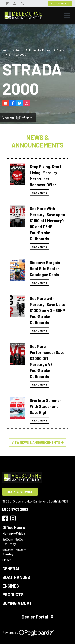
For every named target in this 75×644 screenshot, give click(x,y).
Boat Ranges (16, 577)
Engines (11, 586)
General (11, 569)
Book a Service (20, 492)
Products (13, 594)
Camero (62, 50)
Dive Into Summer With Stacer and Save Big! (45, 406)
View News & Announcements (38, 442)
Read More (39, 193)
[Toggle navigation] (67, 16)
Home (6, 50)
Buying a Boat (17, 603)
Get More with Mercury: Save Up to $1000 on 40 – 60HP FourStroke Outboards (48, 310)
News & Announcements (37, 141)
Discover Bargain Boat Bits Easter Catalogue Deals (45, 269)
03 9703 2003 (15, 509)
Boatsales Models (40, 50)
